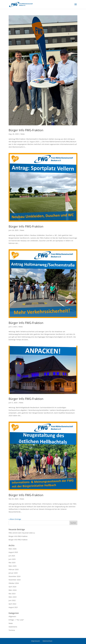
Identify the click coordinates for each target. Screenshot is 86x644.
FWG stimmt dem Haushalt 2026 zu (22, 533)
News (23, 134)
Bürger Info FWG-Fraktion (26, 130)
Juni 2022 (12, 600)
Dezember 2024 (15, 576)
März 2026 (13, 549)
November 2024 (15, 580)
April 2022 (12, 604)
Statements (13, 627)
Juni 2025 (12, 559)
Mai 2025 (12, 563)
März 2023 (13, 597)
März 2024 (13, 590)
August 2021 (13, 607)
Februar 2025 (14, 569)
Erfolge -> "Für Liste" (16, 620)
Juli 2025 (12, 556)
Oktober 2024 (14, 583)
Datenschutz (47, 641)
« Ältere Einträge (15, 519)
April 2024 (12, 587)
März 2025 (13, 566)
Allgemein (12, 616)
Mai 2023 (12, 594)
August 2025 (13, 552)
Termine (12, 630)
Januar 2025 (13, 573)
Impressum (35, 641)
